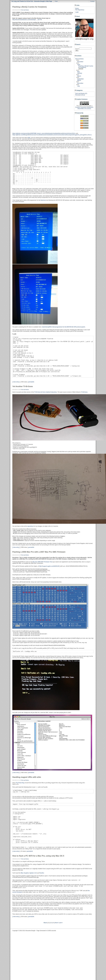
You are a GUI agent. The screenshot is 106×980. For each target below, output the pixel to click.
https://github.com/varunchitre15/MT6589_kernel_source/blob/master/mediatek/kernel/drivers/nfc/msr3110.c (44, 133)
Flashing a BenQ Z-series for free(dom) (86, 67)
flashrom (43, 200)
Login (77, 12)
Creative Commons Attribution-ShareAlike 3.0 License (84, 108)
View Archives (79, 59)
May (78, 72)
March (79, 76)
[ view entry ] (16, 382)
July (79, 86)
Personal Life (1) (80, 95)
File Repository (80, 10)
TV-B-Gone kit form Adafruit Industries (46, 392)
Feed (56, 1)
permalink (31, 382)
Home (77, 8)
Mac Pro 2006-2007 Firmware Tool (42, 562)
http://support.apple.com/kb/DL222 (49, 566)
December (80, 62)
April (79, 65)
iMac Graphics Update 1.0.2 (29, 873)
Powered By (79, 113)
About (77, 16)
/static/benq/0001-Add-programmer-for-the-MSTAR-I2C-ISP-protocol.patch (63, 327)
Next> (57, 923)
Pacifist (42, 873)
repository (30, 526)
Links (77, 5)
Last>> (61, 923)
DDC (29, 138)
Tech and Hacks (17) (81, 93)
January (80, 73)
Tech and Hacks (25, 10)
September (80, 79)
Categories (79, 90)
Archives (78, 56)
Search (77, 44)
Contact (92, 1)
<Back (45, 923)
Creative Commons (81, 99)
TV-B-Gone (84, 392)
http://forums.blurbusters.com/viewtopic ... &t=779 (27, 20)
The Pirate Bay (20, 783)
